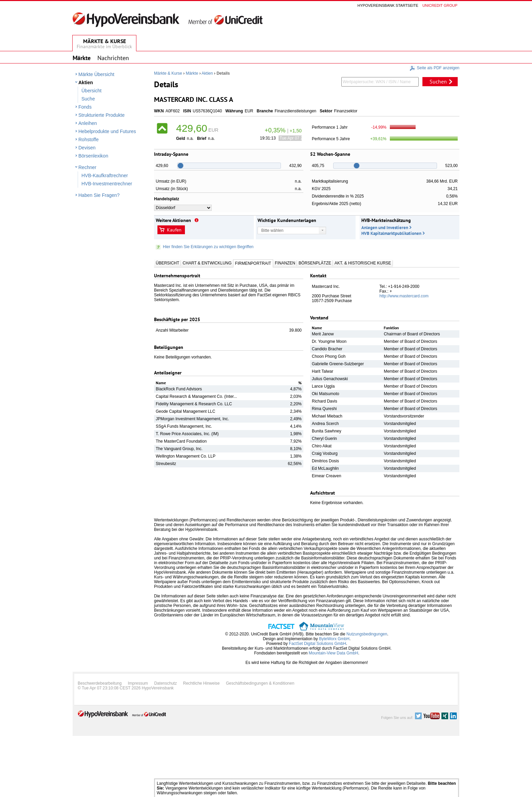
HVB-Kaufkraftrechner (105, 175)
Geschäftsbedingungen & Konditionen (260, 683)
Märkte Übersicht (96, 74)
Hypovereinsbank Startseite (388, 5)
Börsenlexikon (93, 156)
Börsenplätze (315, 263)
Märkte (192, 73)
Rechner (87, 167)
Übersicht (91, 91)
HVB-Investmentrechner (107, 184)
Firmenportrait (253, 263)
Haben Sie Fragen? (99, 195)
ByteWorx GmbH (334, 639)
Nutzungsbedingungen (367, 634)
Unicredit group (440, 5)
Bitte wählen (272, 230)
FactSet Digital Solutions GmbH (317, 644)
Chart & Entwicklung (207, 263)
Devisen (87, 148)
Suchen (438, 81)
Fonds (85, 107)
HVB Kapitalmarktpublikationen (391, 233)
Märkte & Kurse (168, 73)
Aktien (86, 82)
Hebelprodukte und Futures (107, 131)
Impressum (138, 683)
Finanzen (285, 263)
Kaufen (174, 230)
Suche (88, 99)
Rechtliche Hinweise (202, 683)
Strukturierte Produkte (101, 115)
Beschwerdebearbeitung (100, 683)
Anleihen (88, 123)
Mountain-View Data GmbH (334, 653)
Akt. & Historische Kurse (363, 263)
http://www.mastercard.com (404, 296)
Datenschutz (165, 683)
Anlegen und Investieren (385, 228)
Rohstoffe (89, 140)
